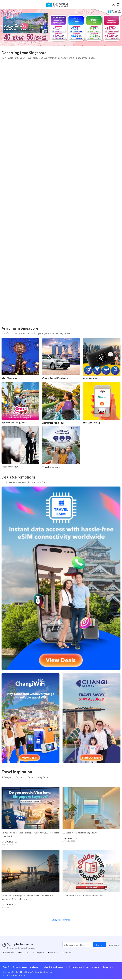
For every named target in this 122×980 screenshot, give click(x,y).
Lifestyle (7, 778)
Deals (32, 778)
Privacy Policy (108, 968)
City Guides (47, 778)
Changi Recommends (61, 920)
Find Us (45, 968)
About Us (6, 968)
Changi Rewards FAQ (80, 968)
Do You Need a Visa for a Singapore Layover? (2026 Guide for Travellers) (30, 835)
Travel (20, 778)
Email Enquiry (35, 968)
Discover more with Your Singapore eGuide (84, 896)
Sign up (99, 946)
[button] (114, 27)
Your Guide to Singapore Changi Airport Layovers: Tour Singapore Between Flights (29, 898)
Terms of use (96, 968)
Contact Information (20, 968)
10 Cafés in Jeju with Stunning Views (80, 833)
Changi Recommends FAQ (60, 968)
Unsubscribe (113, 946)
